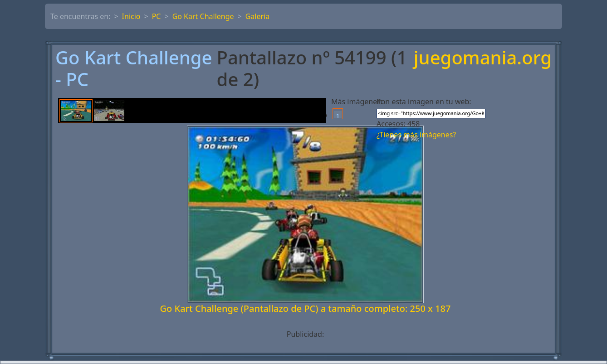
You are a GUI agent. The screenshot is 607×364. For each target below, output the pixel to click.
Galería (258, 16)
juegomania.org (483, 58)
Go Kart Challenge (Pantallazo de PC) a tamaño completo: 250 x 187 (306, 308)
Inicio (131, 16)
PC (157, 16)
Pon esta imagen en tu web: (424, 102)
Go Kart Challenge (203, 16)
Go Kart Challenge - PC (134, 68)
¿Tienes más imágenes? (416, 135)
